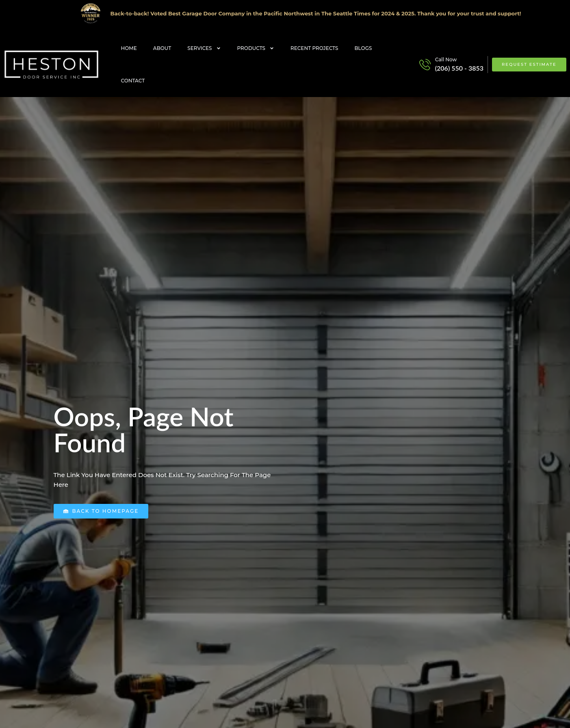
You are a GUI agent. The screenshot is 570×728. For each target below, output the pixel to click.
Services (204, 48)
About (162, 48)
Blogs (363, 48)
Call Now (446, 59)
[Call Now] (425, 65)
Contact (133, 81)
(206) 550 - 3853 (459, 68)
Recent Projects (314, 48)
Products (256, 48)
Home (129, 48)
